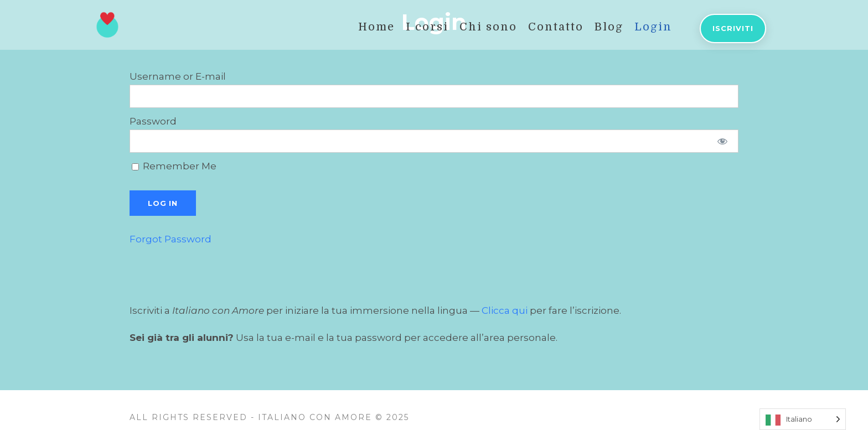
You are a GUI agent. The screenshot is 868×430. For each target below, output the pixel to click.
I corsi (427, 27)
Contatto (556, 27)
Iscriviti (733, 28)
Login (653, 27)
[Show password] (723, 141)
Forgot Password (170, 239)
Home (376, 27)
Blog (609, 27)
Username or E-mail (178, 76)
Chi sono (488, 27)
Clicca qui (505, 310)
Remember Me (174, 166)
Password (153, 121)
